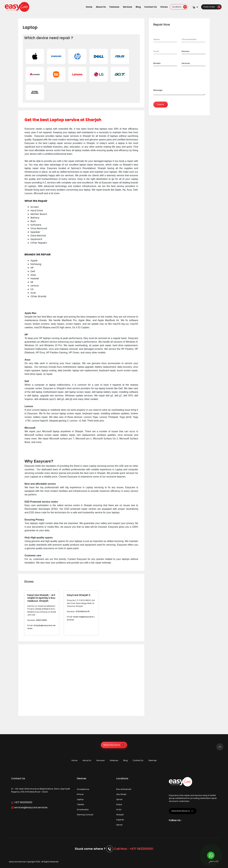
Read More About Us (183, 811)
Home (89, 7)
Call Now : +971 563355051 (133, 849)
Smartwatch (83, 810)
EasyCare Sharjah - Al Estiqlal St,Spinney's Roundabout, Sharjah (41, 598)
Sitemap (153, 760)
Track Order (212, 7)
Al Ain (119, 810)
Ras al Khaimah (124, 789)
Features (114, 7)
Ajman (119, 799)
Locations (179, 7)
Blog (138, 7)
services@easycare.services (29, 807)
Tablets (80, 804)
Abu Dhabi (121, 794)
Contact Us (151, 7)
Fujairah (120, 820)
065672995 (41, 620)
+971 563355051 (22, 802)
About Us (101, 7)
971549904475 (83, 611)
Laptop (80, 799)
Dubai (119, 804)
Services (128, 7)
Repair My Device (114, 745)
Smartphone (83, 789)
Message (158, 90)
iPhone (80, 794)
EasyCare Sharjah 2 (79, 595)
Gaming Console (85, 815)
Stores (164, 7)
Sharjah (120, 815)
